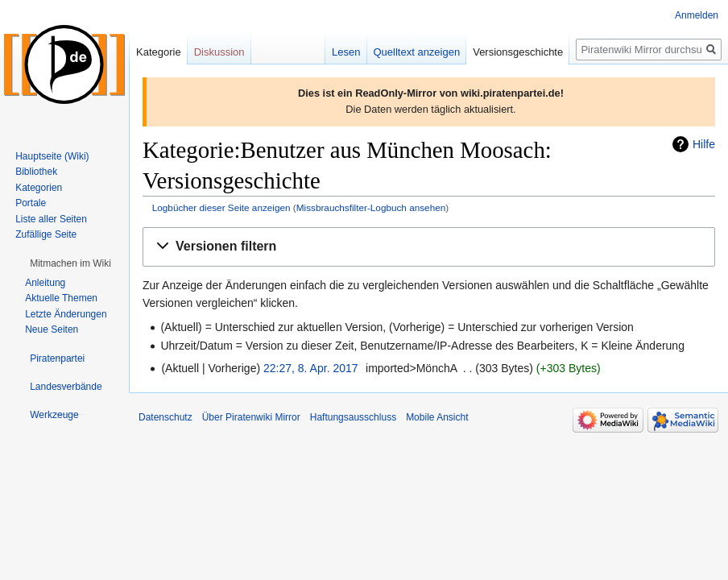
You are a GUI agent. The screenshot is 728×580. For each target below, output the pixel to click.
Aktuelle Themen (61, 298)
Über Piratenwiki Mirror (251, 417)
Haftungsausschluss (353, 417)
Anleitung (45, 283)
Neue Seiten (52, 329)
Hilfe (704, 144)
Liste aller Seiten (51, 219)
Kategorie (159, 52)
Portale (31, 203)
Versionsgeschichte (518, 52)
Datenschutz (165, 417)
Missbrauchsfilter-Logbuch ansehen (371, 207)
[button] (429, 247)
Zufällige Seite (46, 234)
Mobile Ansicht (437, 417)
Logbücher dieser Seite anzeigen (221, 207)
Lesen (346, 52)
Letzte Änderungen (66, 314)
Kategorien (39, 188)
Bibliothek (36, 172)
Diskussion (219, 52)
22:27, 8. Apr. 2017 (311, 368)
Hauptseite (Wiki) (52, 156)
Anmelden (697, 15)
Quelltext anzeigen (417, 52)
